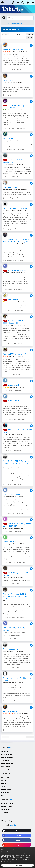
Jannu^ (5, 82)
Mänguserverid (7, 789)
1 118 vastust (21, 128)
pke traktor (6, 403)
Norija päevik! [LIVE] (12, 494)
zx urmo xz (6, 325)
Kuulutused (6, 792)
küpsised (18, 854)
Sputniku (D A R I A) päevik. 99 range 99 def (17, 525)
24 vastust (20, 668)
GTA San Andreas (8, 818)
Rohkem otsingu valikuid (14, 24)
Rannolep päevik (10, 187)
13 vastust (21, 513)
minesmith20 (7, 273)
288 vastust (19, 310)
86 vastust (20, 617)
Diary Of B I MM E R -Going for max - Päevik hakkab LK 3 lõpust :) (17, 463)
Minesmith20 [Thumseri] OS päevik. (15, 629)
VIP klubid (5, 760)
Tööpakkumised (7, 757)
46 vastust (18, 730)
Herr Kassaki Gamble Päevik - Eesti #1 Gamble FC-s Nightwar (17, 240)
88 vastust (18, 639)
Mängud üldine (7, 803)
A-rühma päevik (10, 711)
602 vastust (18, 344)
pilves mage (7, 544)
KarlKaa (5, 497)
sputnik (5, 528)
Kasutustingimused (22, 859)
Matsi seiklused (15, 300)
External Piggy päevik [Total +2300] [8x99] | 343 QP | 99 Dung (15, 596)
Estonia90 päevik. (11, 649)
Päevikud (24, 52)
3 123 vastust (21, 70)
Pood (4, 786)
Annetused (6, 766)
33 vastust (20, 584)
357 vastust (18, 701)
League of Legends (8, 821)
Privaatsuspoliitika (7, 861)
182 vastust (19, 531)
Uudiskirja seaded (8, 769)
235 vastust (22, 419)
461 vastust (17, 375)
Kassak (5, 244)
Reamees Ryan (8, 189)
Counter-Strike (7, 806)
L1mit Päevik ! (14, 401)
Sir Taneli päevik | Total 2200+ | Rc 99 (16, 106)
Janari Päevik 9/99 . (11, 542)
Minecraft (5, 809)
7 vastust (19, 229)
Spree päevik (14, 385)
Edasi (28, 34)
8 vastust (20, 177)
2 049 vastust (18, 289)
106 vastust (19, 390)
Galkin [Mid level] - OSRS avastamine (16, 161)
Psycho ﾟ (6, 434)
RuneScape (6, 812)
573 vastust (19, 260)
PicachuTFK (8, 139)
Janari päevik (9, 80)
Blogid (4, 783)
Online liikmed (7, 754)
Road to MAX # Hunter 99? (15, 354)
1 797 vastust (20, 95)
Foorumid (5, 778)
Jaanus (5, 141)
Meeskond (5, 752)
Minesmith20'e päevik (18, 270)
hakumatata (7, 211)
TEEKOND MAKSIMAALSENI (15, 208)
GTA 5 (4, 815)
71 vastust (21, 198)
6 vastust (21, 149)
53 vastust (18, 451)
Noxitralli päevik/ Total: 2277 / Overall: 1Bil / (16, 322)
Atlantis (5, 577)
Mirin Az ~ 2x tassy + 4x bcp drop (17, 431)
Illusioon (6, 468)
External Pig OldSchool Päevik (15, 574)
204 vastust (21, 562)
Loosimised (6, 795)
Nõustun (18, 865)
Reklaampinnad (7, 763)
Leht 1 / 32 (17, 34)
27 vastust (18, 484)
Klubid (4, 780)
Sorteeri (30, 37)
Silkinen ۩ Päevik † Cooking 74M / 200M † (17, 679)
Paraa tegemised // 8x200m (15, 49)
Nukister (6, 164)
